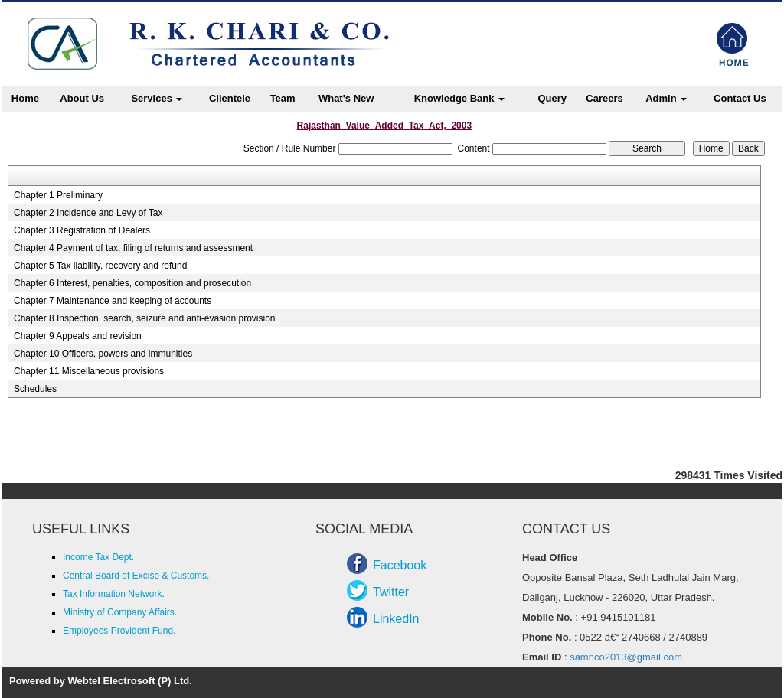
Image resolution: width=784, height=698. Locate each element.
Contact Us (740, 98)
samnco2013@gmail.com (626, 657)
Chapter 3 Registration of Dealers (82, 230)
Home (25, 98)
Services (157, 98)
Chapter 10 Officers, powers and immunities (103, 354)
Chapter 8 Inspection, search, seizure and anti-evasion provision (145, 318)
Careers (604, 98)
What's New (346, 98)
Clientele (230, 98)
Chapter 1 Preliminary (58, 195)
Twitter (391, 592)
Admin (666, 98)
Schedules (35, 389)
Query (552, 98)
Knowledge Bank (459, 98)
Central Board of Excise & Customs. (136, 576)
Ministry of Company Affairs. (120, 612)
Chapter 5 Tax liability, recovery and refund (100, 266)
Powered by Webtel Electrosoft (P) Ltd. (101, 681)
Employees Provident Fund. (119, 631)
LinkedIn (396, 619)
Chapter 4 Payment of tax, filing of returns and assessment (133, 248)
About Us (82, 98)
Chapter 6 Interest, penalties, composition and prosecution (132, 283)
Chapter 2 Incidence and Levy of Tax (88, 213)
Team (283, 98)
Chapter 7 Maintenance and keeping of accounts (113, 301)
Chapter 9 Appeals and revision (78, 336)
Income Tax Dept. (98, 557)
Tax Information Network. (114, 594)
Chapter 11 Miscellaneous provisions (89, 371)
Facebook (400, 565)
